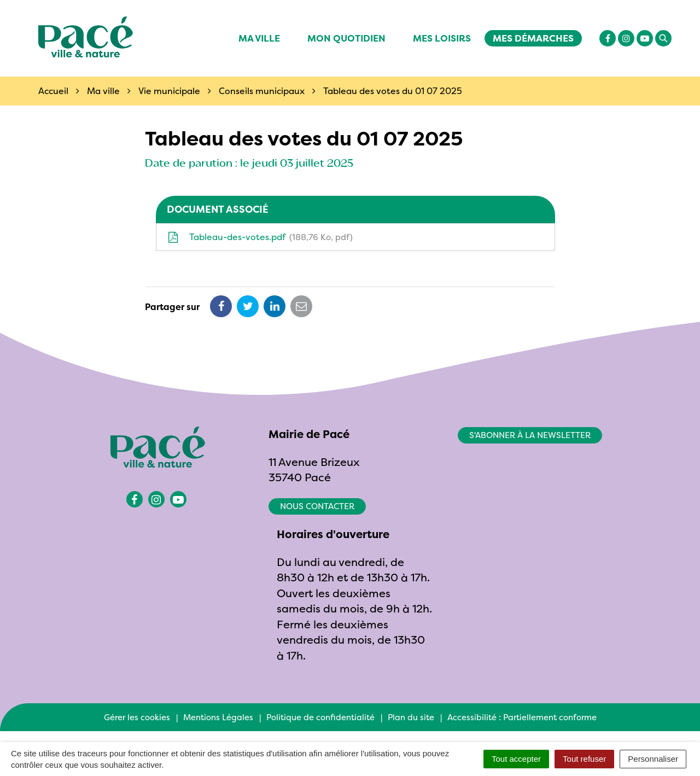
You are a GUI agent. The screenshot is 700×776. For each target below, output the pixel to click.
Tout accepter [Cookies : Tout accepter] (516, 759)
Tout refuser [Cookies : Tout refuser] (584, 759)
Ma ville (259, 38)
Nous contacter (317, 506)
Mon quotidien (346, 38)
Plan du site (411, 717)
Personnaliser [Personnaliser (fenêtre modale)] (653, 759)
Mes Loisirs (442, 38)
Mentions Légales (218, 717)
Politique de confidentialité (320, 717)
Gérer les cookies (137, 717)
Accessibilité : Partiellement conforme (522, 717)
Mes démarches (533, 38)
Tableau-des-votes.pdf (260, 237)
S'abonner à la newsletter (530, 435)
